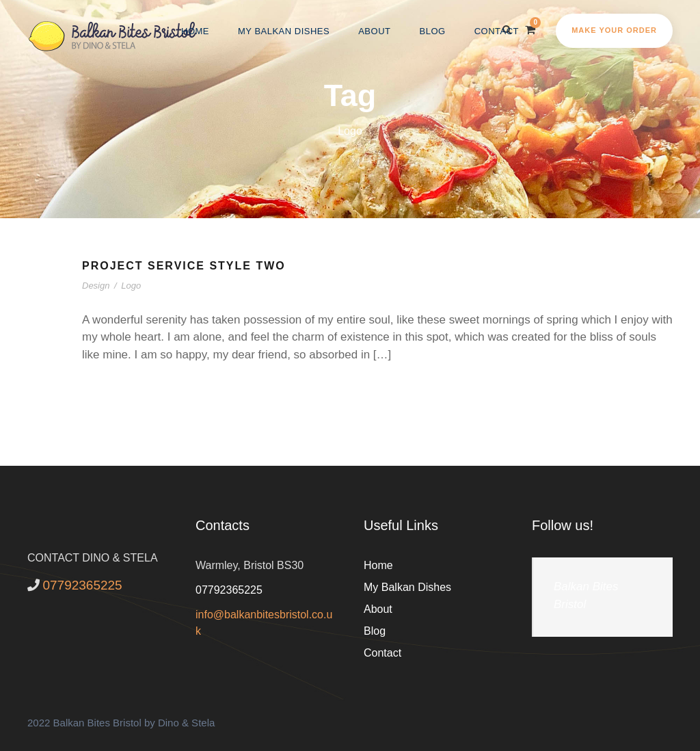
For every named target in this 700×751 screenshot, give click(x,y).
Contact (497, 31)
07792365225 (229, 590)
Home (195, 31)
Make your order (614, 30)
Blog (433, 31)
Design (96, 286)
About (374, 31)
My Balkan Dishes (284, 31)
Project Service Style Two (184, 266)
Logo (131, 286)
